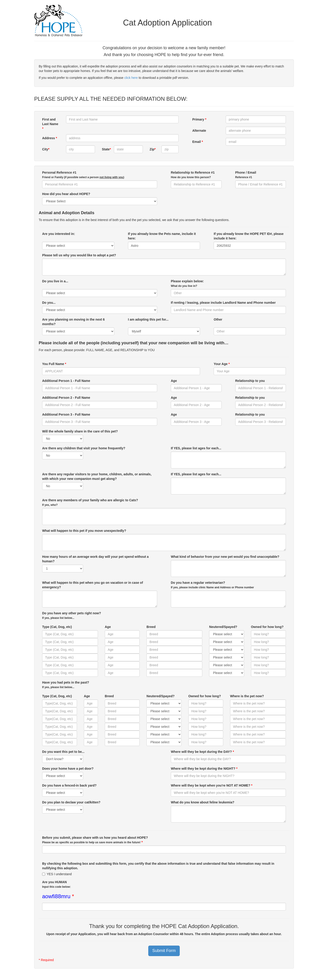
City (46, 149)
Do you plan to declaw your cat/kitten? (71, 802)
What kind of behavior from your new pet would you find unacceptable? (225, 557)
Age (174, 381)
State (106, 149)
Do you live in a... (55, 283)
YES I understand (57, 874)
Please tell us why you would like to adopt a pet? (79, 255)
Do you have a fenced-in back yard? (69, 785)
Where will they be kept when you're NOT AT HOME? (212, 785)
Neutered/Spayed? (223, 627)
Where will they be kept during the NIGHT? (204, 769)
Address (50, 138)
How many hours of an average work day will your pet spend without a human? (95, 559)
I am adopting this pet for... (148, 322)
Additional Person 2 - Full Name (66, 398)
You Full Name (54, 364)
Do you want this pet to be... (63, 752)
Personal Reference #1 (83, 175)
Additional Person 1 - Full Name (66, 381)
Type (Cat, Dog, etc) (57, 627)
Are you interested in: (59, 236)
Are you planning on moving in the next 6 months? (73, 322)
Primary (199, 119)
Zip (153, 149)
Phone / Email (246, 175)
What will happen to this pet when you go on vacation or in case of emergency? (93, 585)
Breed (151, 627)
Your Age (222, 364)
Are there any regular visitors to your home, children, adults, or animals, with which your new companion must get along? (97, 476)
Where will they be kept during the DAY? (202, 752)
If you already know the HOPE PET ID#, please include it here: (249, 236)
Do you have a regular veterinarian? (212, 585)
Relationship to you (250, 381)
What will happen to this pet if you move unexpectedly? (84, 531)
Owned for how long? (267, 627)
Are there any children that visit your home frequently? (84, 448)
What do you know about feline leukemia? (202, 802)
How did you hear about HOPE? (66, 194)
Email (198, 142)
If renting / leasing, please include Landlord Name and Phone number (223, 303)
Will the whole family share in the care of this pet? (80, 431)
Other (218, 322)
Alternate (199, 131)
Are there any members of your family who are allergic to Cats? (90, 502)
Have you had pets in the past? (66, 685)
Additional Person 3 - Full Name (66, 414)
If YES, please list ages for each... (196, 448)
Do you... (49, 303)
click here (131, 78)
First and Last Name (50, 124)
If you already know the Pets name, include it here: (162, 236)
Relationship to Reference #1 (193, 175)
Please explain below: (187, 283)
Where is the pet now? (247, 696)
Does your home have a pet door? (68, 769)
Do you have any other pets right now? (72, 615)
